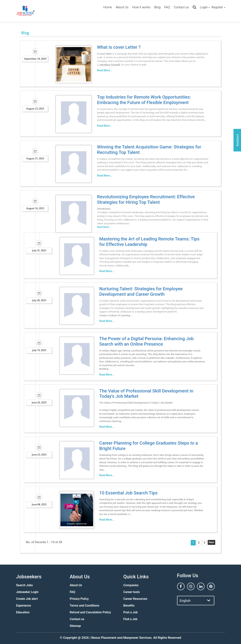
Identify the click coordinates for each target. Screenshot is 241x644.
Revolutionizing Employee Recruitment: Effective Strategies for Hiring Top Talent (144, 200)
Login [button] (204, 7)
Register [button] (217, 7)
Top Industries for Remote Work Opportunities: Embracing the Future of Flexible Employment (153, 100)
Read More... (102, 70)
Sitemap (75, 626)
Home (108, 7)
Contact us (181, 7)
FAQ (167, 7)
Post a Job (131, 612)
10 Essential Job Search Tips (126, 493)
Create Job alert (27, 599)
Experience (24, 606)
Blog (157, 7)
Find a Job (130, 619)
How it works (141, 7)
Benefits (129, 606)
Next (215, 542)
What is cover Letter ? (117, 47)
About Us (122, 7)
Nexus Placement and (107, 638)
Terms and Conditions (85, 606)
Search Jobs (25, 585)
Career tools (132, 592)
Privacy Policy (79, 599)
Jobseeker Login (27, 592)
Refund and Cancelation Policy (90, 612)
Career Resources (135, 599)
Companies (131, 585)
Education (23, 612)
